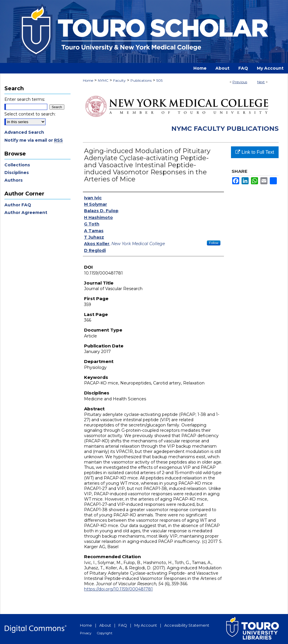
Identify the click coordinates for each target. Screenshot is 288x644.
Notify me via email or (34, 140)
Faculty (119, 80)
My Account (146, 625)
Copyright (105, 633)
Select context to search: (30, 114)
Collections (17, 165)
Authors (14, 180)
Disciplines (17, 173)
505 (159, 80)
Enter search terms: (25, 99)
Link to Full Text (255, 152)
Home (88, 80)
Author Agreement (26, 213)
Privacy (86, 633)
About (105, 625)
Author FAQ (18, 205)
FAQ (123, 625)
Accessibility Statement (187, 625)
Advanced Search (24, 132)
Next (261, 82)
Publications (141, 80)
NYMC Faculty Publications (225, 129)
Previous (240, 82)
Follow (214, 243)
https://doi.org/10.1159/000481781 (118, 589)
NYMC (103, 80)
